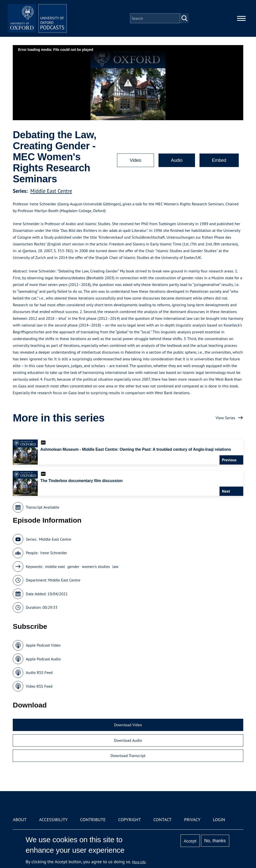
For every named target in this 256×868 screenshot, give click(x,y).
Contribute (93, 820)
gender (73, 566)
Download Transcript (128, 756)
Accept (190, 841)
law (115, 566)
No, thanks (215, 841)
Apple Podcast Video (43, 645)
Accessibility (53, 820)
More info (139, 862)
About (20, 820)
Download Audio (128, 740)
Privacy (192, 820)
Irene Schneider (54, 553)
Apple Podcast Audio (43, 659)
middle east (55, 566)
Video (135, 160)
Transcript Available (42, 507)
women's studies (96, 566)
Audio (177, 160)
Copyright (130, 820)
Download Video (128, 725)
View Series (225, 418)
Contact (162, 820)
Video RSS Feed (39, 686)
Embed (219, 160)
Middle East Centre (51, 191)
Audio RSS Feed (39, 672)
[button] (128, 83)
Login (219, 820)
